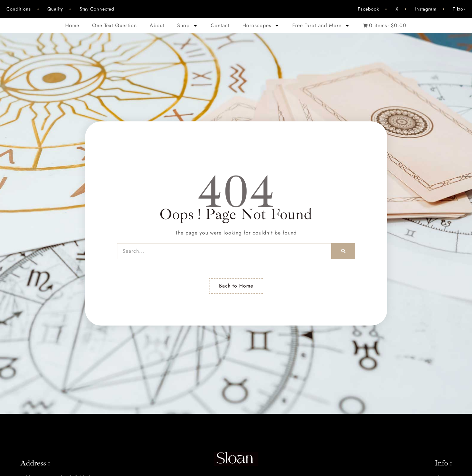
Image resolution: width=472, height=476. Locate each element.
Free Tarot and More (321, 26)
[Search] (343, 251)
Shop (188, 26)
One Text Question (114, 25)
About (157, 25)
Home (72, 25)
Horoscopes (261, 26)
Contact (220, 25)
